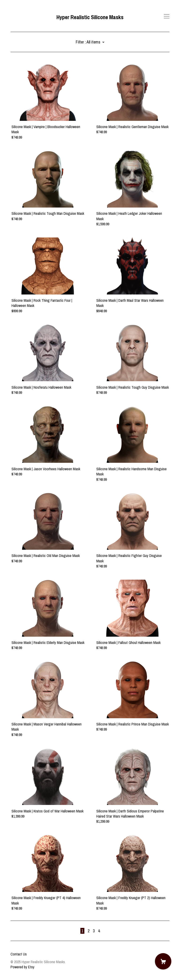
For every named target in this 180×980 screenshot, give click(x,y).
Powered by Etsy (22, 967)
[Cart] (163, 961)
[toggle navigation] (167, 16)
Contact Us (19, 954)
